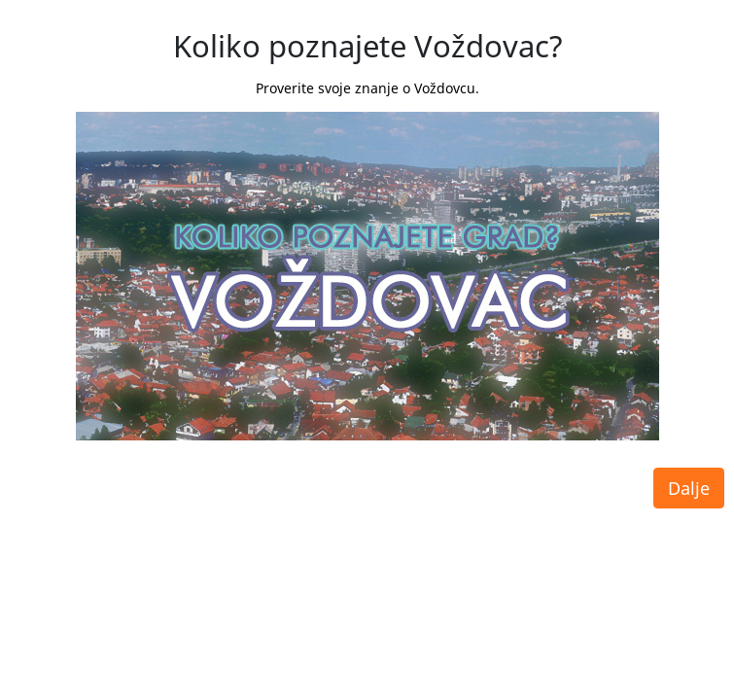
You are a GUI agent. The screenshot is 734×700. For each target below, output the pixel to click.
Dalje (689, 473)
